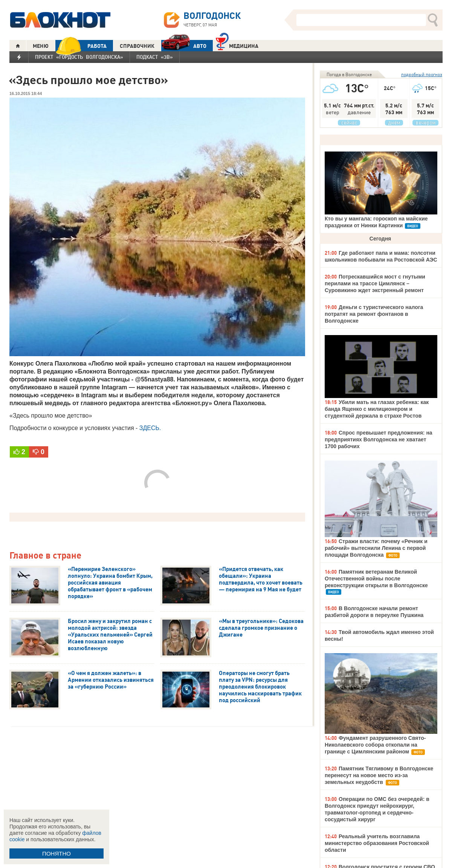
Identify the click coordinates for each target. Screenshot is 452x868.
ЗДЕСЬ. (150, 428)
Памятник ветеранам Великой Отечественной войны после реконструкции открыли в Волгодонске (376, 579)
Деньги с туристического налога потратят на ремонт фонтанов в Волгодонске (374, 314)
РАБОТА (81, 46)
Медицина (237, 45)
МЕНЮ (41, 46)
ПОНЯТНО (56, 853)
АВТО (184, 46)
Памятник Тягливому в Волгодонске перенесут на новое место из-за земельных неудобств (379, 775)
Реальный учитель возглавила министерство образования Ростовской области (377, 843)
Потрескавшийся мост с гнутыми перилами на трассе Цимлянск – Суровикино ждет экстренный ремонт (375, 283)
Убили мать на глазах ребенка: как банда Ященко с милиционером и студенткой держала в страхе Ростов (377, 409)
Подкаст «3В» (155, 57)
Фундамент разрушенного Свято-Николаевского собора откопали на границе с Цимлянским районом (375, 745)
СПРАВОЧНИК (137, 46)
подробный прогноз (422, 74)
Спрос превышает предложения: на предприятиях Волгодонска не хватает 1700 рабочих (379, 439)
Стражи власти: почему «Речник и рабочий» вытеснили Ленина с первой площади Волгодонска (376, 548)
